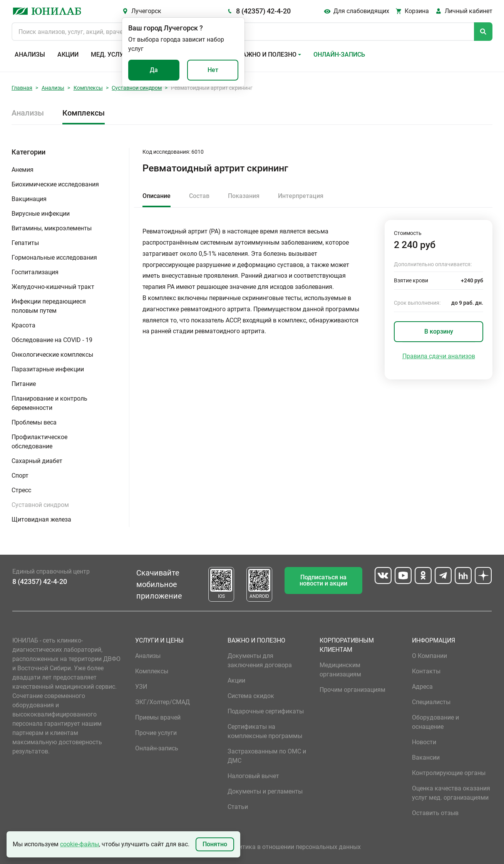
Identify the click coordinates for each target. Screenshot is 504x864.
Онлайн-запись (339, 55)
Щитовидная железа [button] (41, 519)
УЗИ (141, 687)
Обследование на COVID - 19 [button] (52, 340)
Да (154, 70)
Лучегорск (146, 11)
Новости (424, 742)
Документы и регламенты (265, 791)
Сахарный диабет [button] (37, 461)
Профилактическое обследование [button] (39, 442)
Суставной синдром (137, 88)
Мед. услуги (111, 55)
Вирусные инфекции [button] (41, 214)
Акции (68, 55)
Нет (213, 70)
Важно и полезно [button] (267, 55)
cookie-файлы (80, 844)
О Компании (429, 656)
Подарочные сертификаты (266, 711)
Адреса (422, 687)
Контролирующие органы (449, 773)
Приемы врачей (158, 717)
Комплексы (88, 88)
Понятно (215, 844)
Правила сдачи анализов (439, 356)
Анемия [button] (23, 170)
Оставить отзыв (435, 813)
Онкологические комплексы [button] (52, 355)
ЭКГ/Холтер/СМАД (162, 702)
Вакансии (426, 757)
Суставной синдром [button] (40, 505)
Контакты (426, 671)
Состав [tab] (199, 196)
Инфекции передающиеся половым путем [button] (49, 306)
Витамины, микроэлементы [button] (52, 228)
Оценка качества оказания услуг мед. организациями (451, 793)
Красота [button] (23, 325)
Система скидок (251, 696)
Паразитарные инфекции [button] (48, 369)
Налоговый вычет (253, 776)
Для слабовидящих (361, 11)
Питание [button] (24, 384)
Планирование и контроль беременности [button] (49, 403)
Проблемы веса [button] (34, 422)
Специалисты (431, 702)
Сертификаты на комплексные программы (265, 731)
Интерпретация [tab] (301, 196)
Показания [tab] (244, 196)
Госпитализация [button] (35, 272)
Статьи (238, 807)
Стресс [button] (21, 490)
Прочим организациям (352, 690)
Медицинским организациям (340, 670)
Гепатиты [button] (25, 243)
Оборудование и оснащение (435, 722)
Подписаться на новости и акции (323, 580)
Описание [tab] (157, 196)
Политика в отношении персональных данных (294, 847)
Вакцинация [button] (29, 199)
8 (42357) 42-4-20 (263, 11)
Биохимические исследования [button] (55, 184)
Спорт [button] (20, 476)
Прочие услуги (156, 733)
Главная (22, 88)
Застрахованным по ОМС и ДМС (267, 756)
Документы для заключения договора (260, 660)
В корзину (439, 331)
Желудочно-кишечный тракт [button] (53, 287)
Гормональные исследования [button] (54, 258)
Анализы (30, 55)
